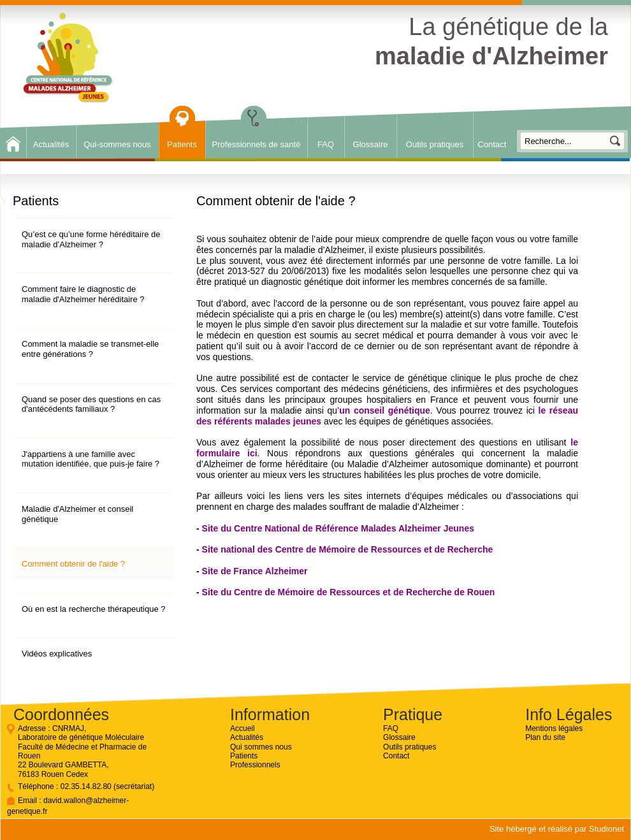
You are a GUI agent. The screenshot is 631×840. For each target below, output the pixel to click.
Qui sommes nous (261, 747)
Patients (182, 144)
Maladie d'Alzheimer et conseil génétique (77, 514)
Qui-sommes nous (117, 144)
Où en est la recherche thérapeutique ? (93, 609)
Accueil (243, 728)
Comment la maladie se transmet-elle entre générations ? (90, 349)
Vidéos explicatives (57, 654)
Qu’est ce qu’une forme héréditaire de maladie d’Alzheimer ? (91, 239)
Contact (492, 144)
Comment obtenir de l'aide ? (73, 564)
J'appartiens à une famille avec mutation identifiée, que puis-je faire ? (91, 459)
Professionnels (255, 765)
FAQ (326, 144)
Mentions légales (554, 728)
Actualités (51, 144)
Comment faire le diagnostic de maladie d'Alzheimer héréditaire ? (83, 294)
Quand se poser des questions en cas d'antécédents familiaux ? (91, 404)
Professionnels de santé (257, 144)
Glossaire (371, 144)
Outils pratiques (435, 144)
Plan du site (545, 737)
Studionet (606, 829)
